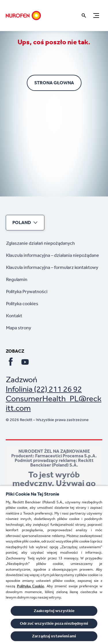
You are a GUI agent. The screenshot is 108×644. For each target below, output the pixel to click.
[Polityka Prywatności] (27, 292)
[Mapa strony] (19, 328)
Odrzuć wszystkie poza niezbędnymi (54, 623)
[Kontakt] (14, 316)
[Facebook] (11, 362)
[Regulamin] (17, 280)
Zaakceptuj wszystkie (54, 611)
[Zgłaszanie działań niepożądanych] (40, 243)
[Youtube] (25, 362)
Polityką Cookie (31, 586)
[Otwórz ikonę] (84, 16)
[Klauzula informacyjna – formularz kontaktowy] (52, 267)
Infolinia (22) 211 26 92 (44, 389)
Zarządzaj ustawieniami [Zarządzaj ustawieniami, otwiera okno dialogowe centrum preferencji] (54, 636)
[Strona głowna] (23, 16)
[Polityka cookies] (22, 304)
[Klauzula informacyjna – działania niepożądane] (53, 255)
